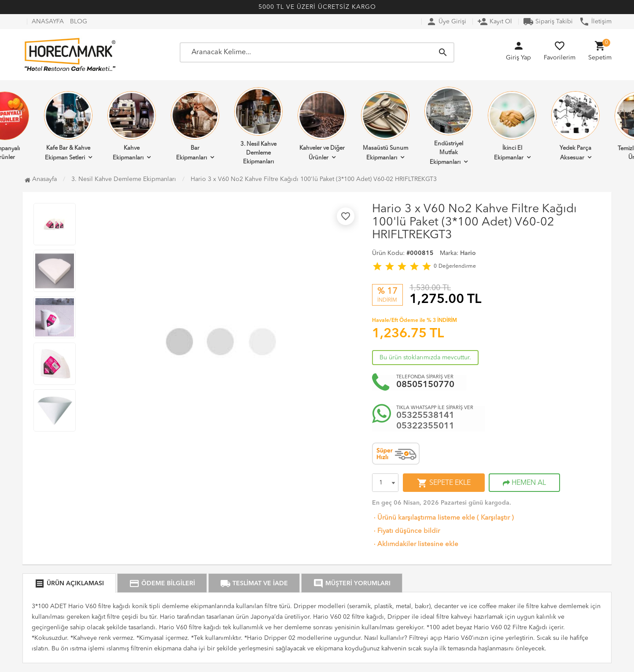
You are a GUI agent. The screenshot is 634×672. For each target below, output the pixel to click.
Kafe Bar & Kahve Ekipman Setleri (68, 126)
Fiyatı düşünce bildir (406, 531)
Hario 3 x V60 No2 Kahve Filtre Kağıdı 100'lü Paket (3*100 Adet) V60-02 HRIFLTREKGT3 (314, 179)
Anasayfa (41, 179)
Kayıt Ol (495, 22)
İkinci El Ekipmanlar (512, 126)
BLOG (79, 22)
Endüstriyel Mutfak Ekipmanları (449, 126)
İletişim (595, 22)
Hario (468, 253)
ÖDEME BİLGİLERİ (162, 583)
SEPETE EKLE (444, 483)
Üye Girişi (446, 22)
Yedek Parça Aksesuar (575, 126)
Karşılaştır (495, 518)
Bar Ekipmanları (195, 126)
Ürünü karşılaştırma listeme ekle (424, 518)
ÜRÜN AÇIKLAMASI (69, 583)
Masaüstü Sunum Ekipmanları (385, 126)
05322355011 (425, 426)
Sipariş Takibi (548, 22)
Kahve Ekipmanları (132, 126)
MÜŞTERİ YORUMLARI (352, 583)
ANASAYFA (48, 22)
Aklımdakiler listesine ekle (415, 545)
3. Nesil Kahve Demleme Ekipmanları (258, 126)
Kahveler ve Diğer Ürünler (322, 126)
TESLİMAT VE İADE (254, 583)
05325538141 (425, 416)
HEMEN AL (524, 483)
